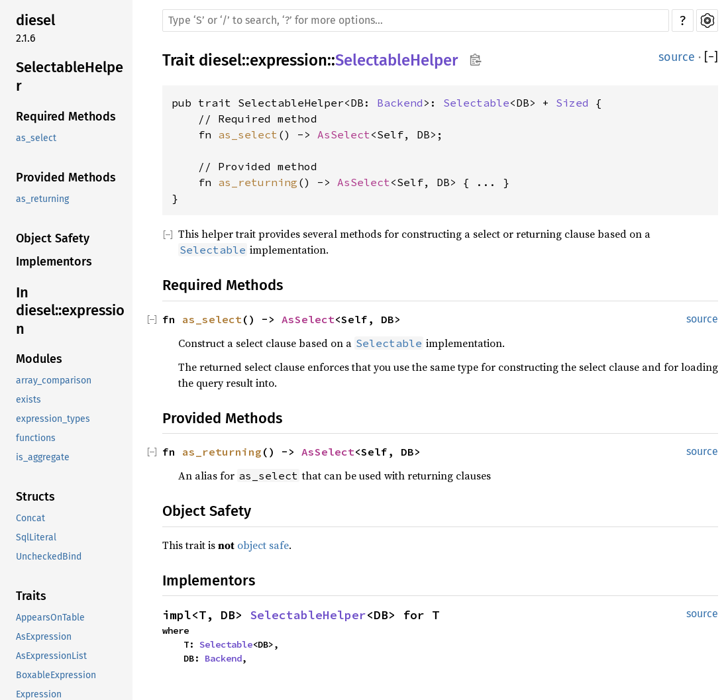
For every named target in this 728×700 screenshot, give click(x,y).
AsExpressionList (51, 656)
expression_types (53, 419)
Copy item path (475, 60)
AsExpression (44, 637)
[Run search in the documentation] (416, 21)
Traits (31, 596)
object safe (263, 545)
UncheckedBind (49, 557)
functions (36, 438)
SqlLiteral (36, 537)
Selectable (476, 103)
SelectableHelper (70, 76)
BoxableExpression (56, 675)
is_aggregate (43, 457)
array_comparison (54, 380)
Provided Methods (66, 177)
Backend (400, 103)
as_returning (42, 199)
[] (711, 57)
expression (288, 60)
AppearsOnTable (50, 618)
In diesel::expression (70, 311)
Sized (572, 103)
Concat (30, 518)
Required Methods (66, 117)
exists (28, 400)
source (677, 57)
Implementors (54, 262)
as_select (36, 138)
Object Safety (53, 238)
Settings (707, 21)
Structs (35, 497)
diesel (35, 20)
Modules (39, 359)
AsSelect (344, 134)
